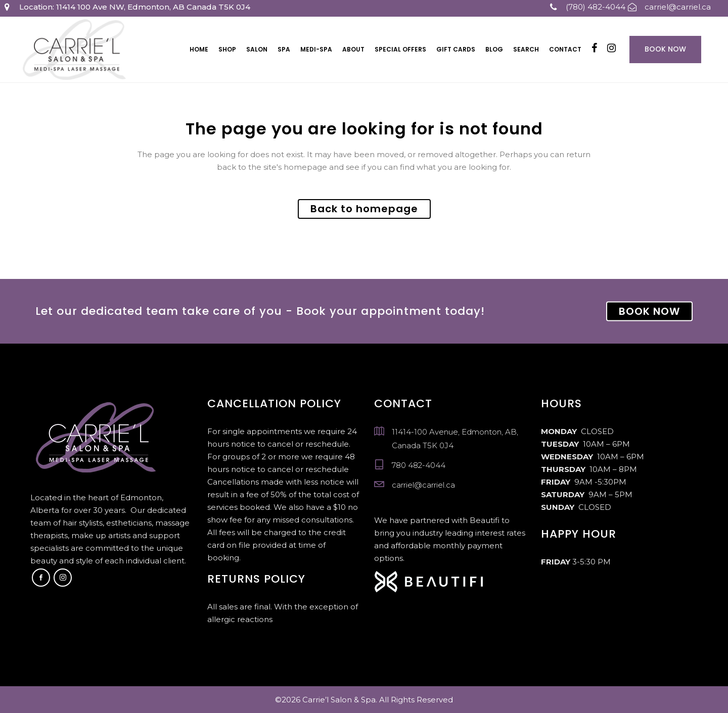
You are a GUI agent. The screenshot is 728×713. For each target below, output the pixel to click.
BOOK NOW (649, 311)
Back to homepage (364, 209)
